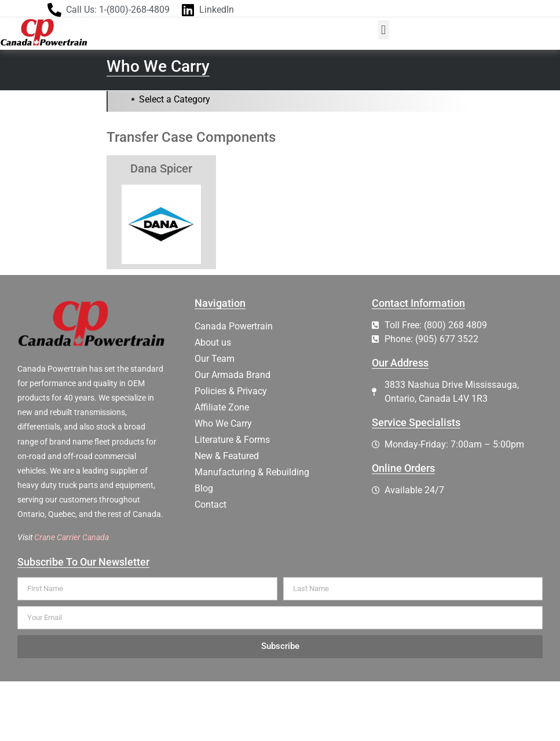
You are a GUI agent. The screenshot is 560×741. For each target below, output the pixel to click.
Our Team (215, 359)
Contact (211, 505)
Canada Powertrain (234, 326)
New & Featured (227, 456)
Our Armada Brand (233, 375)
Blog (204, 488)
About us (213, 342)
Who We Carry (223, 423)
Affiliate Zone (222, 407)
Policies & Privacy (231, 391)
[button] (384, 30)
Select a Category (175, 99)
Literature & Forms (232, 440)
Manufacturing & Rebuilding (252, 472)
